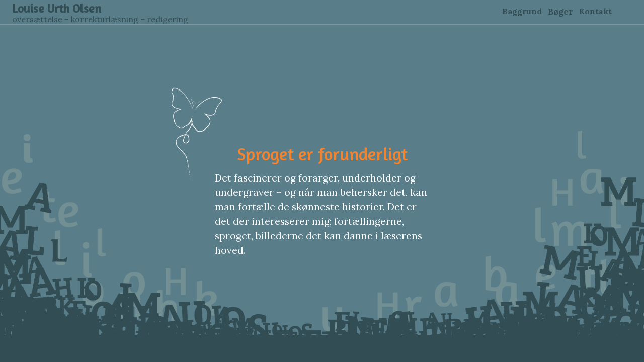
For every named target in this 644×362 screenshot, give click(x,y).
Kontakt (595, 11)
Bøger (560, 12)
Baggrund (522, 11)
